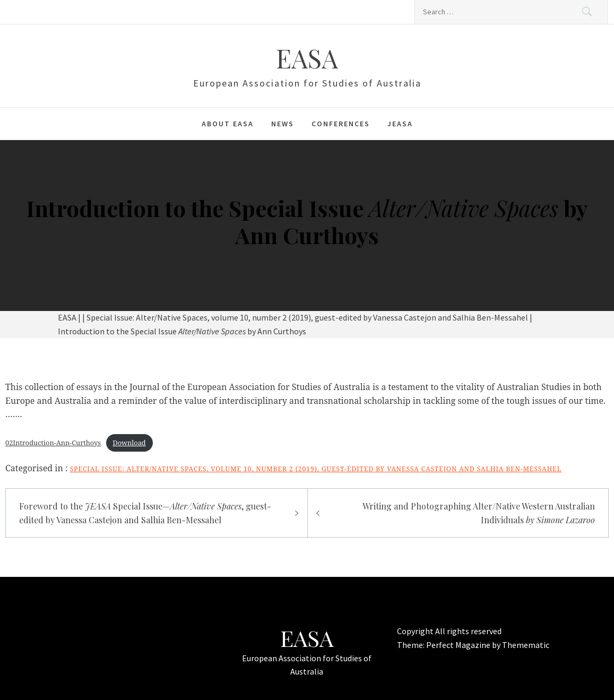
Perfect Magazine (459, 645)
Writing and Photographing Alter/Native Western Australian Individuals (479, 513)
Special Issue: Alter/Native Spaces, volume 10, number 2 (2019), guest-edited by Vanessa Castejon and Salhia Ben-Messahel (316, 469)
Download (129, 443)
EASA (307, 58)
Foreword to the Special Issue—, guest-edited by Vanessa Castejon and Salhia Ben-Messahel (145, 513)
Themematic (526, 645)
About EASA (228, 124)
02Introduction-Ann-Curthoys (53, 443)
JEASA (400, 124)
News (283, 124)
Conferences (341, 124)
